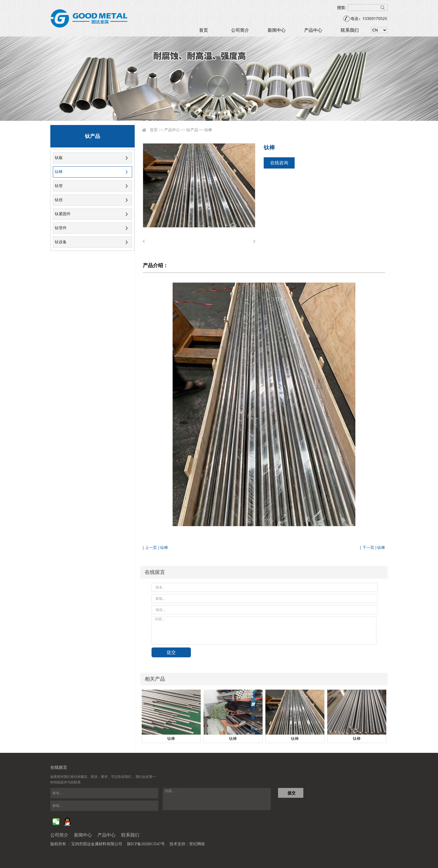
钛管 (59, 186)
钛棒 (59, 172)
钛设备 (61, 242)
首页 (204, 30)
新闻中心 (277, 30)
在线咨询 (279, 163)
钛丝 (59, 200)
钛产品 (192, 130)
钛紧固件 (63, 214)
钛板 (59, 158)
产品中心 (313, 30)
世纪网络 (197, 844)
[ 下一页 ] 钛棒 (372, 548)
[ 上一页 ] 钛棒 (155, 548)
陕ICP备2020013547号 (146, 844)
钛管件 (61, 228)
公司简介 (240, 30)
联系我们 (350, 30)
